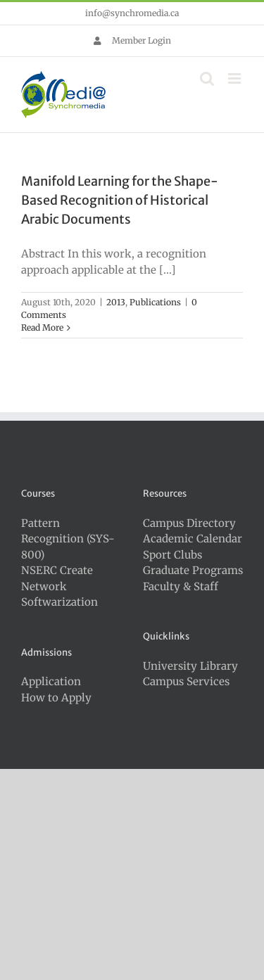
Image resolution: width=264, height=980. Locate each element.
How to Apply (56, 698)
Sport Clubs (172, 555)
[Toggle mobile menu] (235, 78)
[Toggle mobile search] (207, 78)
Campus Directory (189, 523)
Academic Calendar (193, 539)
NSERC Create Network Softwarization (59, 586)
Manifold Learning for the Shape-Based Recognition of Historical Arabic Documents (120, 200)
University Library (190, 666)
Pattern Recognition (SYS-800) (68, 539)
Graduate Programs (193, 570)
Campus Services (186, 681)
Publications (155, 302)
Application (51, 681)
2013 (116, 302)
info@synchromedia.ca (132, 13)
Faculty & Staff (181, 586)
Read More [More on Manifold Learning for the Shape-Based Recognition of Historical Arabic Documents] (42, 327)
